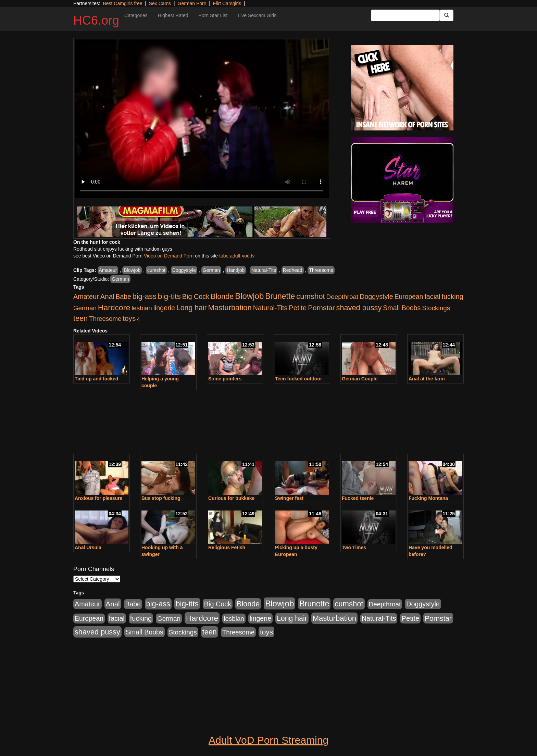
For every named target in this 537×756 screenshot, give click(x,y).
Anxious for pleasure (98, 498)
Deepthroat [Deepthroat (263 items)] (342, 297)
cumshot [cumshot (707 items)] (311, 296)
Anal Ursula (88, 547)
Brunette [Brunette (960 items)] (280, 296)
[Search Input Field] (405, 15)
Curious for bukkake (231, 498)
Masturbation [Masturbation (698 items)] (230, 308)
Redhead (293, 270)
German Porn (192, 3)
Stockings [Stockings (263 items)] (436, 308)
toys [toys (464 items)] (129, 318)
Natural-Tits (264, 270)
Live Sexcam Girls (257, 15)
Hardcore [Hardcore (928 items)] (114, 307)
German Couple (360, 379)
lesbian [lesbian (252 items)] (142, 308)
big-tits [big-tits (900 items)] (169, 296)
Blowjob (132, 270)
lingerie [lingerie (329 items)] (164, 308)
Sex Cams (160, 3)
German (211, 270)
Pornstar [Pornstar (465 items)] (321, 308)
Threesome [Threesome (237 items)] (105, 319)
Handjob (236, 270)
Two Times (354, 547)
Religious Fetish (227, 547)
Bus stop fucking (161, 498)
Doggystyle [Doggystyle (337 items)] (376, 297)
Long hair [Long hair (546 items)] (192, 308)
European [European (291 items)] (409, 297)
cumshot (156, 270)
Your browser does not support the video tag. (202, 119)
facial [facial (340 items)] (432, 297)
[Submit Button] (447, 15)
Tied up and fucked (96, 379)
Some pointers (225, 379)
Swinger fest (289, 498)
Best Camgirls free (122, 3)
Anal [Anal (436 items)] (107, 296)
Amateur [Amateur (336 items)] (86, 297)
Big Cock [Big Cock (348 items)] (196, 297)
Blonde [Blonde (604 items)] (222, 296)
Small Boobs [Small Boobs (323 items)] (402, 308)
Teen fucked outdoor (298, 379)
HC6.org (96, 20)
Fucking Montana (428, 498)
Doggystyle (184, 270)
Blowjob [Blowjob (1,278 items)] (249, 296)
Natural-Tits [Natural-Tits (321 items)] (270, 308)
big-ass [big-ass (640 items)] (145, 296)
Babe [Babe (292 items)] (123, 297)
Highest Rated (173, 15)
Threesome (321, 270)
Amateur (108, 270)
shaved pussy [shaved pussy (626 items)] (359, 308)
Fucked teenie (358, 498)
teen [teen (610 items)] (80, 318)
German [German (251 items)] (85, 308)
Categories (136, 15)
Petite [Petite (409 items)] (298, 308)
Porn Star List (213, 15)
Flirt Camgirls (227, 3)
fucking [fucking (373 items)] (452, 297)
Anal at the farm (427, 379)
